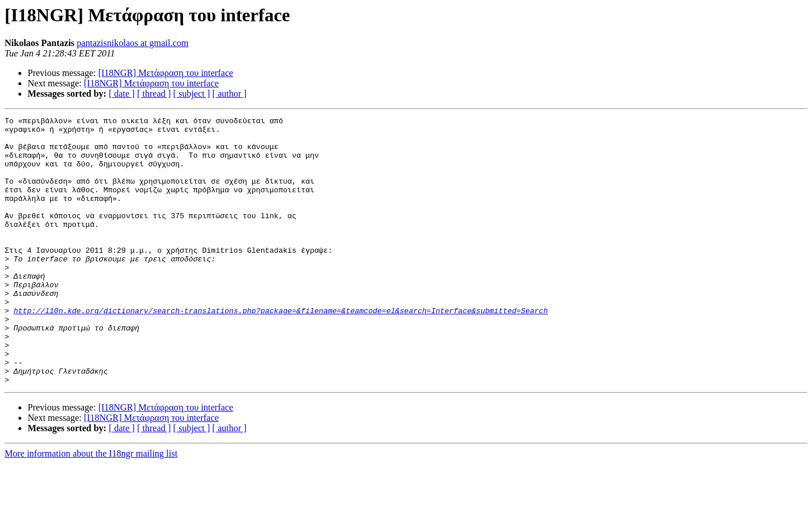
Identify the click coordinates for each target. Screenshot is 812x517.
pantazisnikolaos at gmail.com (132, 43)
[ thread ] (154, 94)
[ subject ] (192, 94)
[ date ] (122, 94)
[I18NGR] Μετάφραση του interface (166, 73)
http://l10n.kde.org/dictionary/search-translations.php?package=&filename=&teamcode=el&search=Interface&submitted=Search (281, 350)
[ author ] (230, 94)
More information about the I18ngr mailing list (91, 507)
